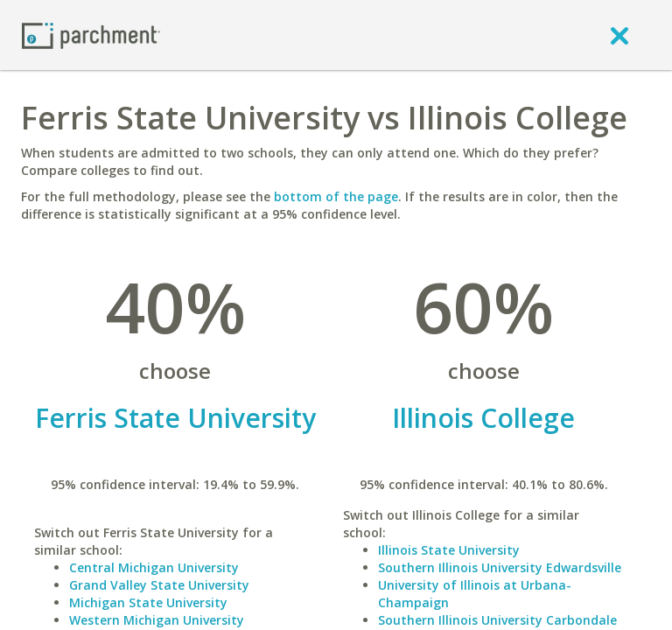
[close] (619, 35)
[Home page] (91, 35)
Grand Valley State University (159, 585)
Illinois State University (449, 550)
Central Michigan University (154, 567)
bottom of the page (336, 196)
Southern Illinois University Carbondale (497, 620)
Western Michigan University (157, 620)
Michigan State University (148, 602)
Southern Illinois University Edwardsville (500, 567)
